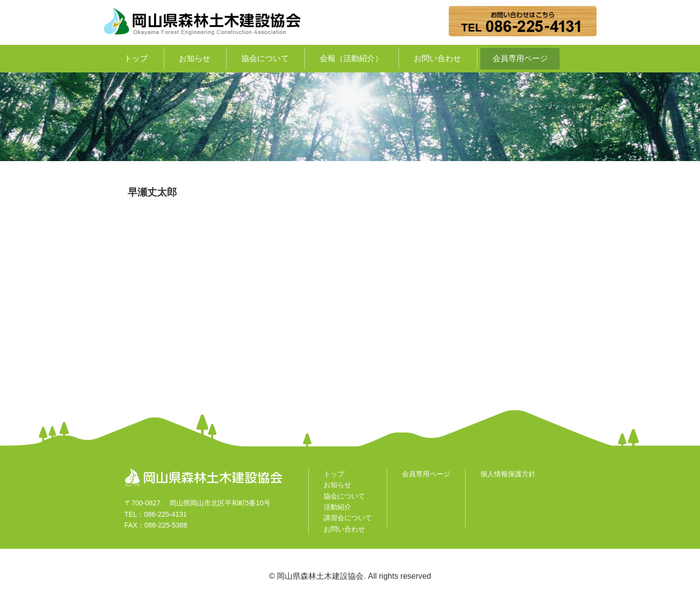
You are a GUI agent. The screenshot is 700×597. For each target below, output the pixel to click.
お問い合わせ (437, 58)
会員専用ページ (520, 58)
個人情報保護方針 (508, 474)
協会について (265, 58)
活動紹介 (337, 507)
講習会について (348, 518)
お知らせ (195, 58)
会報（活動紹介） (351, 58)
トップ (136, 58)
